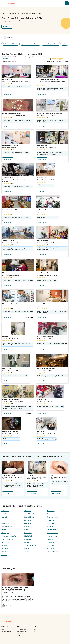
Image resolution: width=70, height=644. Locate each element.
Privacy (36, 630)
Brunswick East (29, 517)
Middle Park (28, 536)
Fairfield (4, 530)
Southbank (5, 549)
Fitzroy (27, 530)
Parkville (50, 539)
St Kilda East (51, 549)
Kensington (28, 533)
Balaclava (50, 514)
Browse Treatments (23, 634)
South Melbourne (30, 545)
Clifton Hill (51, 520)
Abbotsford (5, 511)
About (3, 630)
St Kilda (27, 549)
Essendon (50, 527)
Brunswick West (52, 517)
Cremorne (28, 523)
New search (7, 27)
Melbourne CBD (36, 13)
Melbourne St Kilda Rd (9, 536)
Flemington (5, 533)
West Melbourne (52, 552)
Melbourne (25, 13)
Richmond (5, 545)
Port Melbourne (7, 542)
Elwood (27, 527)
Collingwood (6, 523)
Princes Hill (51, 542)
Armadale (5, 514)
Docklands (50, 523)
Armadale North (29, 514)
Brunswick (5, 517)
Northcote (28, 539)
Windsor (4, 555)
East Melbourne (7, 527)
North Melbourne (7, 539)
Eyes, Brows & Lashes (14, 13)
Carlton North (29, 520)
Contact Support (22, 630)
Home (3, 13)
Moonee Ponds (52, 536)
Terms (35, 632)
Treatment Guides (22, 632)
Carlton (4, 520)
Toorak (26, 552)
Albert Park (51, 511)
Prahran (27, 542)
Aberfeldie (28, 511)
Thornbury (5, 552)
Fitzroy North (51, 530)
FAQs (19, 636)
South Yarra (51, 545)
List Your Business (6, 632)
